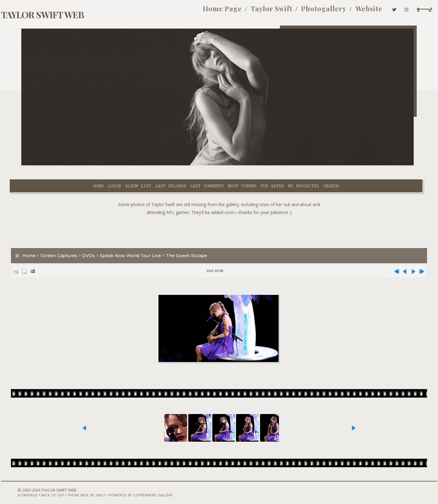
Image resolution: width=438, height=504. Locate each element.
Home (47, 164)
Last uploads (119, 164)
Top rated (221, 164)
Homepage (31, 488)
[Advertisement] (219, 216)
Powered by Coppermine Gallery (145, 488)
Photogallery (281, 12)
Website (325, 12)
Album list (86, 164)
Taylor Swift (228, 12)
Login (62, 164)
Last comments (155, 164)
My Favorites (252, 164)
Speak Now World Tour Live (142, 241)
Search (279, 164)
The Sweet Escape (198, 241)
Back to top (56, 488)
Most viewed (190, 164)
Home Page (179, 12)
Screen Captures (71, 241)
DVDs (100, 241)
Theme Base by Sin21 (90, 488)
